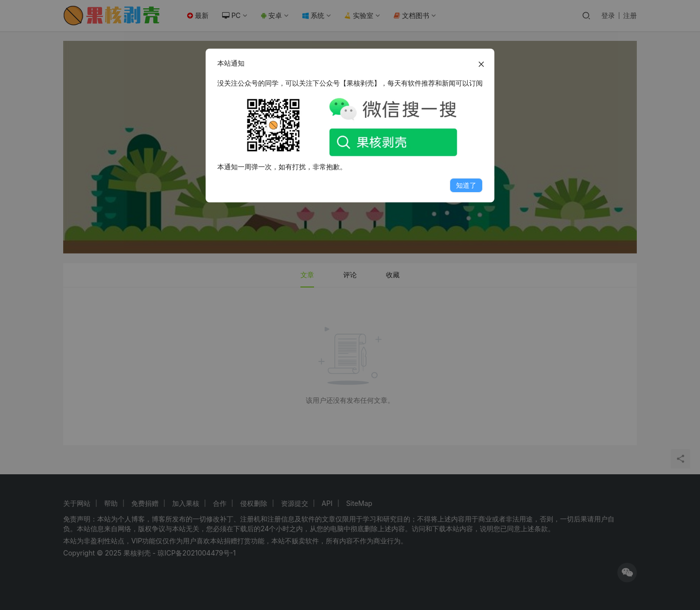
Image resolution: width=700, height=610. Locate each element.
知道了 (466, 185)
